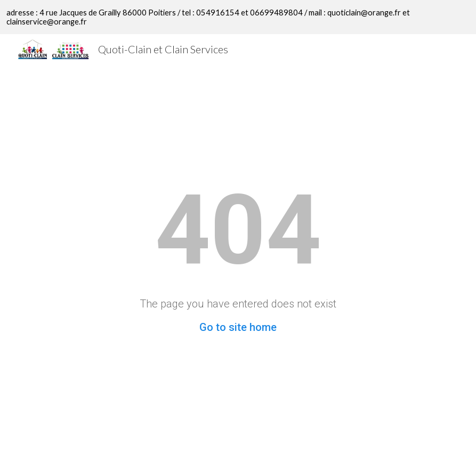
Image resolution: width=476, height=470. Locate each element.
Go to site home (238, 327)
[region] (238, 17)
